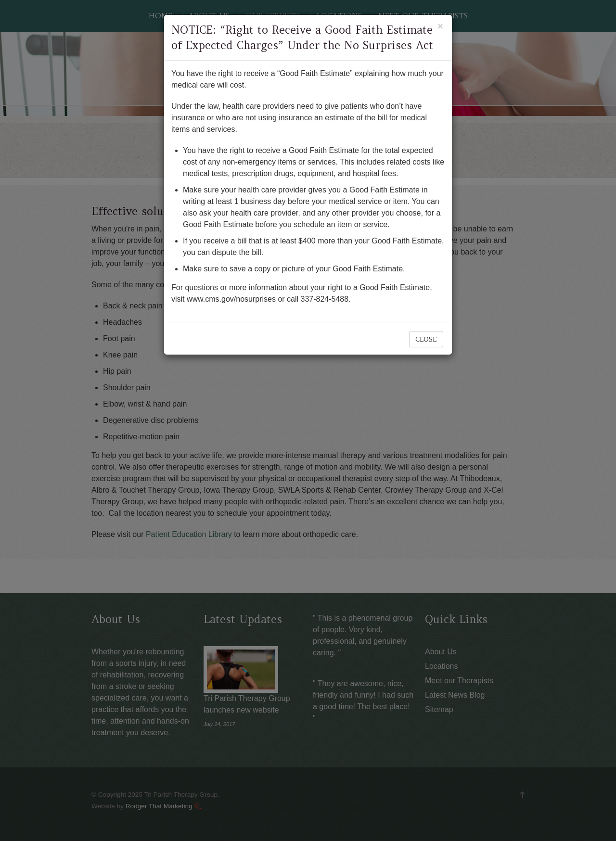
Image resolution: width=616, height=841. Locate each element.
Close (426, 339)
